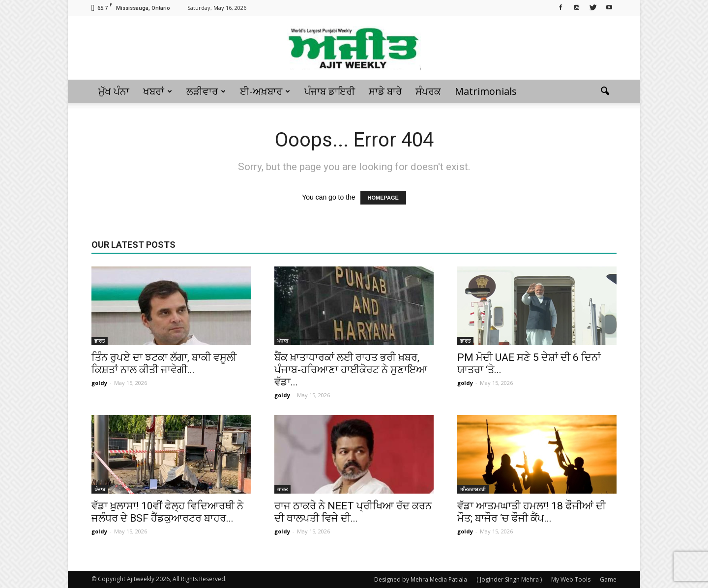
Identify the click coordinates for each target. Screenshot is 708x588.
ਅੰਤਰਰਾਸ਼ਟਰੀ (473, 489)
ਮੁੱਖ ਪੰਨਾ (114, 91)
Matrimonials (486, 91)
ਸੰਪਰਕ (428, 91)
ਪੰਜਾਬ (283, 341)
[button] (605, 91)
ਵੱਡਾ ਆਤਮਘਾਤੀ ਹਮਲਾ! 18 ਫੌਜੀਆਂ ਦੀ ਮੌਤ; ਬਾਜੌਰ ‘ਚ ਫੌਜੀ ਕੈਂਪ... (531, 512)
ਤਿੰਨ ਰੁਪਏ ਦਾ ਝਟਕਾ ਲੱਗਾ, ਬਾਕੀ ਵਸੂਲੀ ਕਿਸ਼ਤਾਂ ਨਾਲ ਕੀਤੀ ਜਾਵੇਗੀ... (164, 364)
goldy (99, 383)
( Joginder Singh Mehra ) (509, 579)
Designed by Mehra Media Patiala (421, 579)
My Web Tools (571, 579)
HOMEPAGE (383, 198)
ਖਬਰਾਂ (158, 91)
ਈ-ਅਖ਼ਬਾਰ (265, 91)
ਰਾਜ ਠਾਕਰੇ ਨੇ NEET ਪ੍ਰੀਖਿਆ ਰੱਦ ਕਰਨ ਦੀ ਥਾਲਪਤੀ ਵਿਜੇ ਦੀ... (353, 512)
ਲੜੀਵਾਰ (206, 91)
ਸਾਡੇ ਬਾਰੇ (385, 91)
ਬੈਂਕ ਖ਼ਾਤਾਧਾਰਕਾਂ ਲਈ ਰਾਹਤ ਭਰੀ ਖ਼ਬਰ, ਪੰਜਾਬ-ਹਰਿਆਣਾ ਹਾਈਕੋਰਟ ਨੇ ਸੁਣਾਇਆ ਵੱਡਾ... (351, 370)
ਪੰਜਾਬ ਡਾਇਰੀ (330, 91)
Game (608, 579)
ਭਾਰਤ (100, 341)
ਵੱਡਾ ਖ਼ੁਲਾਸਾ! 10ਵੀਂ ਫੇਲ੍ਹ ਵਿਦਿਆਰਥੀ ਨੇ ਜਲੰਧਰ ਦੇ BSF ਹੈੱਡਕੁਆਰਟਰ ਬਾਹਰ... (167, 512)
